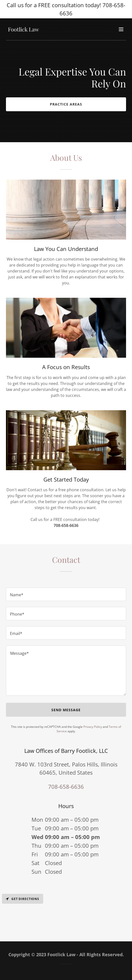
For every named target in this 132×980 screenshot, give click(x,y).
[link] (23, 30)
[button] (121, 29)
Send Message (66, 710)
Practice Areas (66, 104)
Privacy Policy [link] (93, 727)
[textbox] (66, 594)
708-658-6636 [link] (66, 787)
